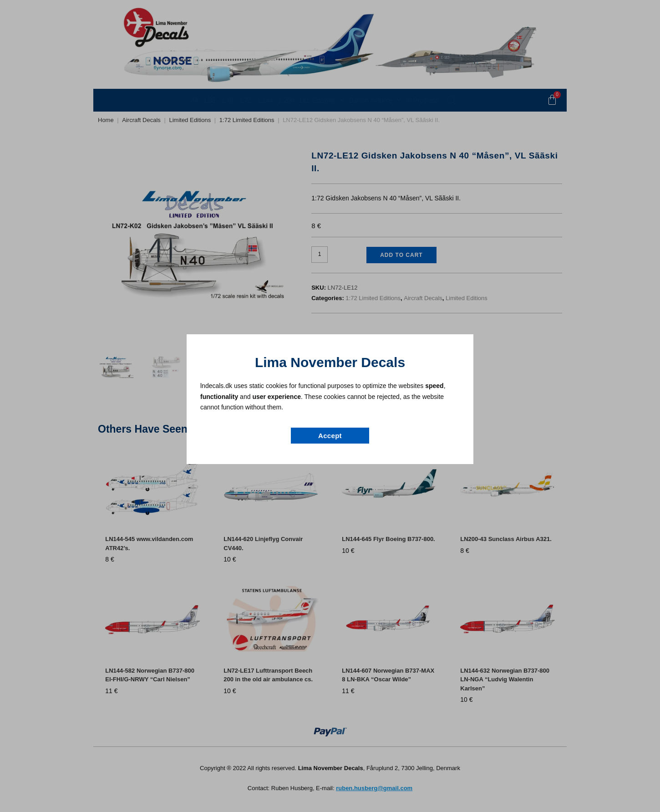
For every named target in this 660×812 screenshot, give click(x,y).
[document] (330, 406)
